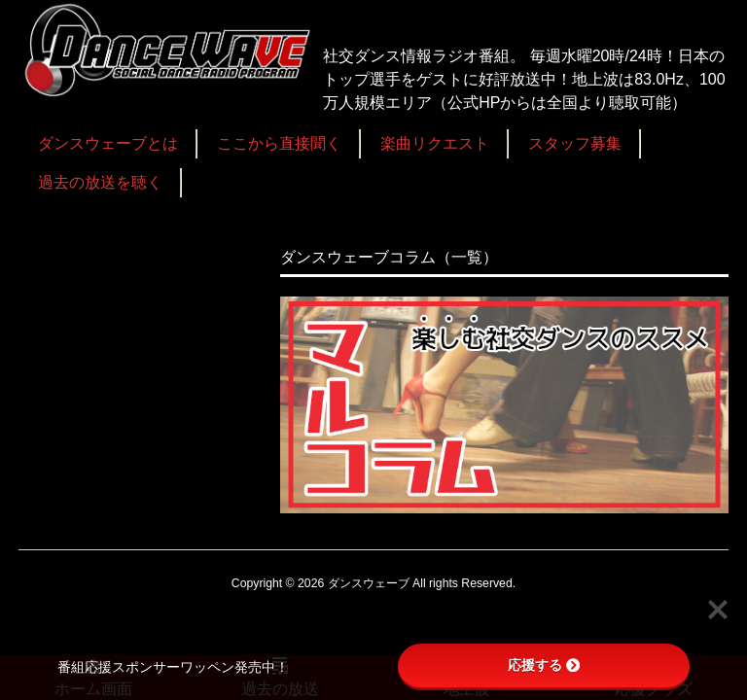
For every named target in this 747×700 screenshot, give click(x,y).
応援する (544, 665)
